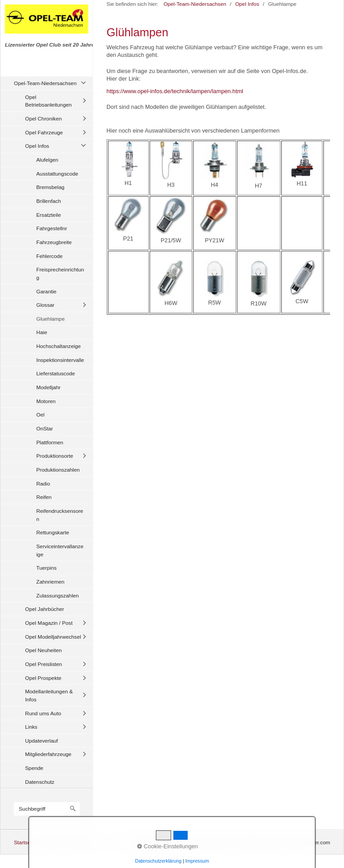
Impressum (79, 842)
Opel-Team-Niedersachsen (45, 83)
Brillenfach (49, 201)
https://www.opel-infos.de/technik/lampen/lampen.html (175, 91)
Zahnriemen (50, 582)
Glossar (45, 305)
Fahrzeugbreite (54, 242)
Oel (40, 415)
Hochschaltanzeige (58, 346)
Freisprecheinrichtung (60, 273)
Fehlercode (49, 256)
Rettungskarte (53, 532)
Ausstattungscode (57, 174)
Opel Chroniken (43, 118)
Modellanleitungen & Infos (49, 695)
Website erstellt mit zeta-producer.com (285, 842)
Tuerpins (46, 568)
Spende (34, 768)
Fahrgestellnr (52, 228)
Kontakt (51, 842)
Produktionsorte (55, 456)
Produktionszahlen (58, 470)
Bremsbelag (50, 187)
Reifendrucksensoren (60, 515)
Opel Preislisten (43, 664)
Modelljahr (48, 387)
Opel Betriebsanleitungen (48, 101)
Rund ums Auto (43, 713)
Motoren (46, 401)
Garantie (46, 291)
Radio (43, 483)
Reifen (44, 497)
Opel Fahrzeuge (44, 132)
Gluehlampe (50, 319)
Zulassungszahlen (58, 595)
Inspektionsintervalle (60, 360)
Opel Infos (37, 146)
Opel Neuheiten (43, 650)
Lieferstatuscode (56, 373)
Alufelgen (47, 160)
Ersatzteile (49, 215)
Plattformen (50, 442)
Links (31, 727)
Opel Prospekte (43, 678)
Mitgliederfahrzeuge (48, 754)
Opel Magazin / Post (49, 623)
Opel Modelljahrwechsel (53, 637)
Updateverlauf (41, 741)
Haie (42, 332)
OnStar (45, 428)
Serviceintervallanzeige (60, 550)
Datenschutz (40, 782)
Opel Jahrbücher (45, 609)
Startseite (25, 842)
